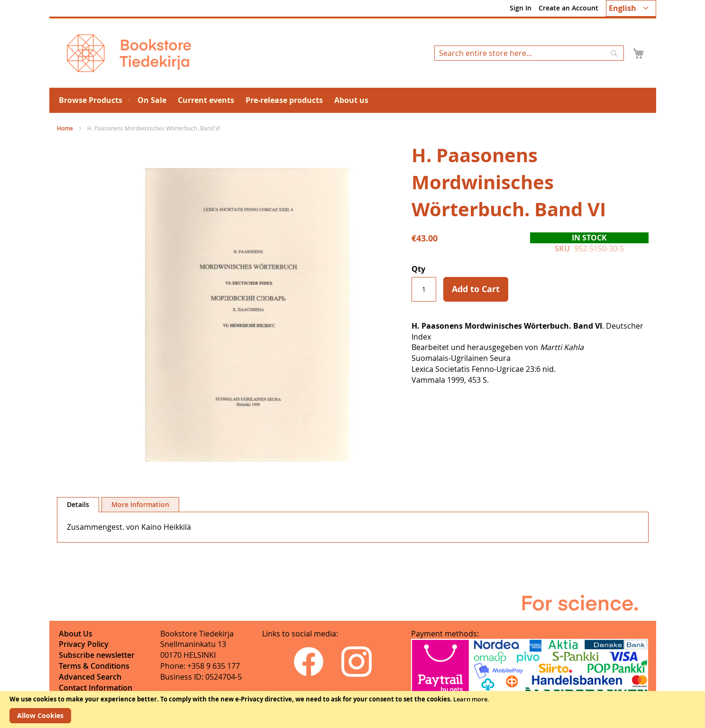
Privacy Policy (84, 644)
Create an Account (568, 8)
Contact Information (96, 688)
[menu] (353, 100)
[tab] (78, 505)
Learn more (470, 699)
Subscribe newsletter (97, 655)
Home (65, 128)
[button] (631, 8)
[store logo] (129, 53)
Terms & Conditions (94, 666)
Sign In (521, 8)
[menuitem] (92, 100)
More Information (140, 504)
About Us (76, 634)
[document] (352, 710)
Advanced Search (90, 677)
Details (78, 504)
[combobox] (529, 53)
